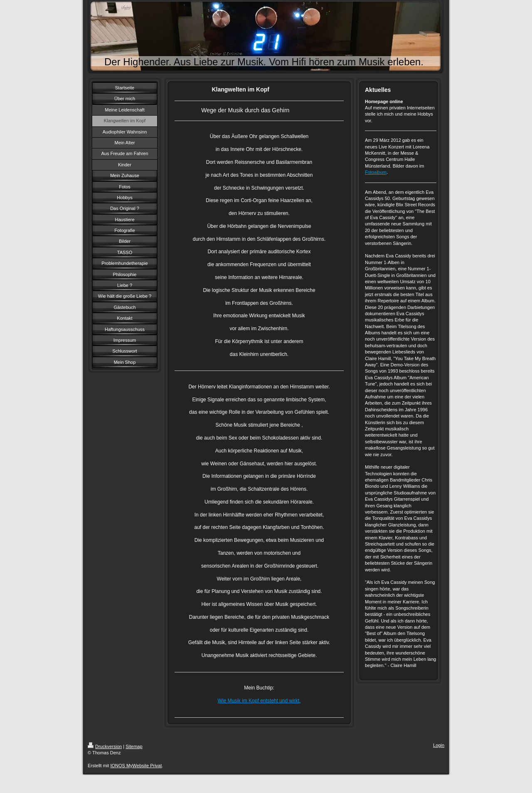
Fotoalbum (376, 172)
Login (439, 745)
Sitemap (134, 746)
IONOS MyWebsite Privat (136, 766)
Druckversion (105, 746)
